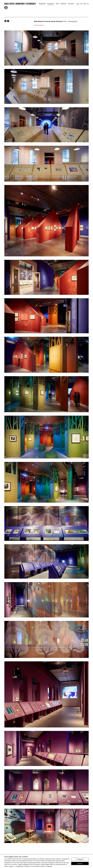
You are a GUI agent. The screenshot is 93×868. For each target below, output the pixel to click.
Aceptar (80, 863)
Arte (57, 4)
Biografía (42, 4)
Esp (78, 4)
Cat (81, 4)
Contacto (71, 4)
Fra (88, 4)
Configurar (80, 859)
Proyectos (51, 4)
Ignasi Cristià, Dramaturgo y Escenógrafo (20, 3)
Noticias (63, 4)
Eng (84, 4)
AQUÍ (26, 864)
